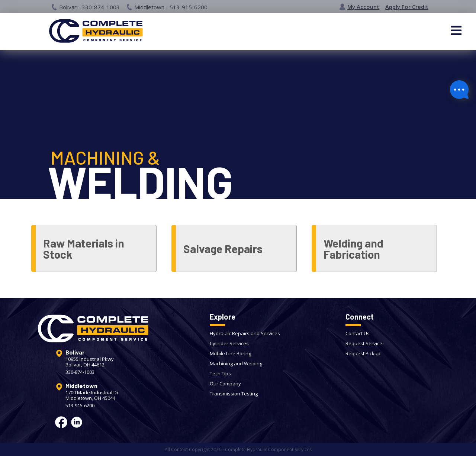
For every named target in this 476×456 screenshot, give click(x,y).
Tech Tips (220, 373)
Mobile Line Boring (230, 353)
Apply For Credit (407, 7)
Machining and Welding (236, 363)
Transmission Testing (234, 394)
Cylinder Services (229, 343)
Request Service (364, 343)
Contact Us (358, 333)
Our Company (225, 384)
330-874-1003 (80, 372)
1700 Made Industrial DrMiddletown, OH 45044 (92, 395)
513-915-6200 (80, 406)
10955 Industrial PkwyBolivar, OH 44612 (90, 362)
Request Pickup (363, 353)
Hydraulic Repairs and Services (245, 333)
